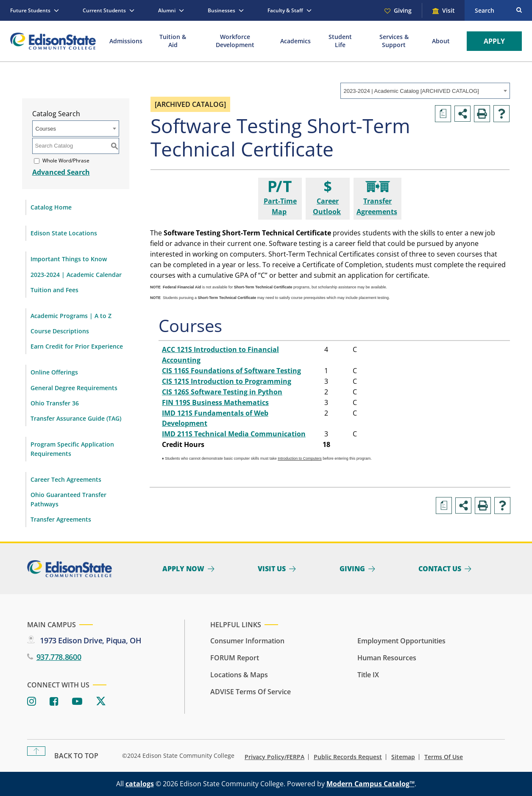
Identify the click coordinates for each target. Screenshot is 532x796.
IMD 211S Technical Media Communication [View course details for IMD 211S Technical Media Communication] (234, 434)
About (441, 41)
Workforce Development (235, 41)
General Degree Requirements (74, 388)
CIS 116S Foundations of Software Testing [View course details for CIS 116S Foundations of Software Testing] (231, 371)
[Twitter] (101, 702)
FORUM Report (235, 658)
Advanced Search (61, 172)
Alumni (167, 10)
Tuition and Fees (54, 290)
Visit (448, 10)
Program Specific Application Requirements (72, 449)
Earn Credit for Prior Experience (77, 346)
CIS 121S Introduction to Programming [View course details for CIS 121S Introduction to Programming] (227, 381)
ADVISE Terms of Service (251, 692)
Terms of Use (444, 757)
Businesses (221, 10)
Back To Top (76, 756)
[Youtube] (77, 702)
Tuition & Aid (173, 41)
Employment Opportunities (401, 641)
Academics (295, 41)
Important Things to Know (69, 259)
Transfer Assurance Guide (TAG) (76, 418)
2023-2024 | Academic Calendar (76, 275)
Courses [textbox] (46, 129)
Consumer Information (247, 641)
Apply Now (183, 569)
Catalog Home (51, 207)
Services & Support (394, 41)
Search (485, 10)
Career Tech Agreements (66, 479)
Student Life (340, 41)
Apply (494, 41)
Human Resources (387, 658)
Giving (403, 10)
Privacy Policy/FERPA (274, 757)
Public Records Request (348, 757)
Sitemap (403, 757)
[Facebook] (54, 702)
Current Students (104, 10)
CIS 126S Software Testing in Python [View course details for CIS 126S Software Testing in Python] (222, 392)
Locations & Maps (239, 675)
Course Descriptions (60, 331)
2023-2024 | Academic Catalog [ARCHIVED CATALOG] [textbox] (411, 91)
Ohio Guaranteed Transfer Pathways (68, 499)
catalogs (140, 784)
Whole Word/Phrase (66, 161)
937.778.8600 (59, 657)
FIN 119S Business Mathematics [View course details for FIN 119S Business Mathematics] (215, 402)
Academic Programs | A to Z (71, 316)
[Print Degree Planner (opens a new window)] (443, 114)
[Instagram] (32, 702)
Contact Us (440, 569)
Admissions (126, 41)
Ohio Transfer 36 (55, 403)
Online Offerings (54, 372)
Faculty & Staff (285, 10)
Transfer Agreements (61, 519)
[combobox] (425, 91)
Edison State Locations (64, 233)
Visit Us (272, 569)
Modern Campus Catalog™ (370, 784)
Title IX (368, 675)
